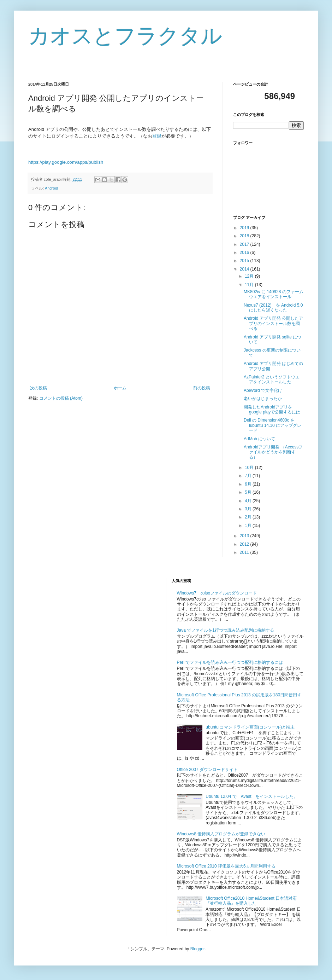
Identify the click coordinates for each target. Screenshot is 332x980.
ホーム (120, 388)
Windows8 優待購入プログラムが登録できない (221, 834)
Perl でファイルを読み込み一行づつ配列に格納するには (230, 662)
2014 (245, 269)
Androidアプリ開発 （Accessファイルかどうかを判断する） (273, 452)
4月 (249, 501)
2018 (245, 236)
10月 (250, 468)
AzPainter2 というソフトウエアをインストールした (272, 379)
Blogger (198, 949)
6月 (249, 484)
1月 (249, 526)
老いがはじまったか (263, 399)
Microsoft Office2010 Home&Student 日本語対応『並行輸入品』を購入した (251, 901)
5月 (249, 492)
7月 (249, 476)
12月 (250, 276)
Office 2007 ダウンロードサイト (207, 770)
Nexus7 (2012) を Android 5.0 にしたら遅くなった (273, 308)
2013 (245, 536)
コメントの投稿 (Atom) (61, 398)
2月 (249, 517)
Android (51, 188)
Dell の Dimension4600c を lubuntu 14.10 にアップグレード (272, 425)
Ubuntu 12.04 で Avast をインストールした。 (252, 796)
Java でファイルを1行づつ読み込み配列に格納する (226, 630)
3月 (249, 509)
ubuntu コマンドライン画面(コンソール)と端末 (250, 727)
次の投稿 (38, 388)
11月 (250, 285)
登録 (157, 136)
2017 (245, 244)
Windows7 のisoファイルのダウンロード (217, 593)
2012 (245, 544)
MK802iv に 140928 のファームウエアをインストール (274, 294)
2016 (245, 253)
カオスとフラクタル (125, 36)
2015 (245, 261)
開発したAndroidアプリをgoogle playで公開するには (272, 410)
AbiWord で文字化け (263, 390)
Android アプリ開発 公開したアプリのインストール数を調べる (273, 323)
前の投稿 (202, 388)
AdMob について (259, 439)
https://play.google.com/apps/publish (66, 162)
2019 (245, 228)
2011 (245, 552)
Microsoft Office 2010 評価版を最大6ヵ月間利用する (226, 866)
